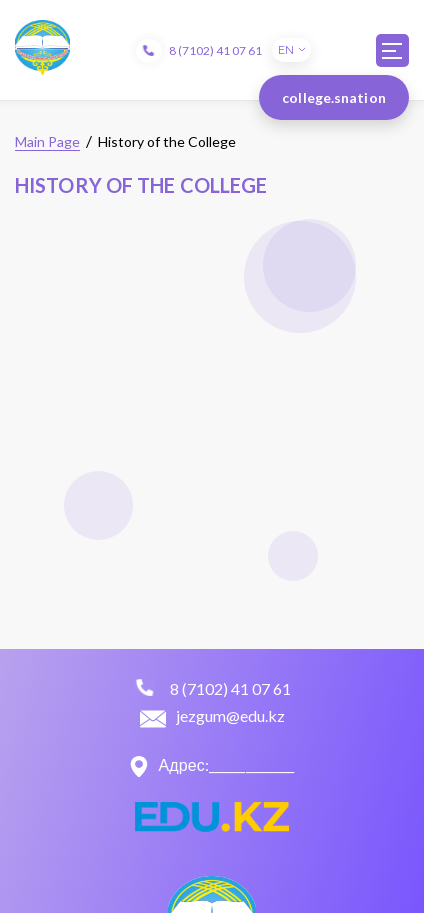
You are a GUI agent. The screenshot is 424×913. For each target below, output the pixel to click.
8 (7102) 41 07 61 (215, 50)
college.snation (334, 97)
